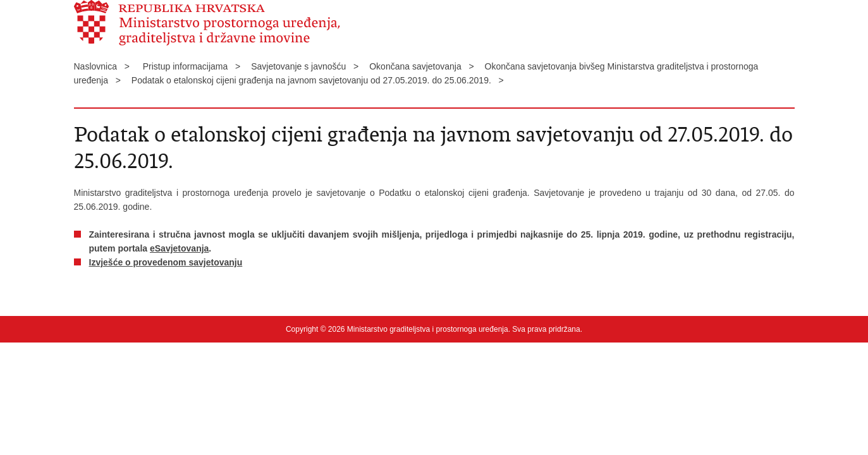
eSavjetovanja (179, 248)
